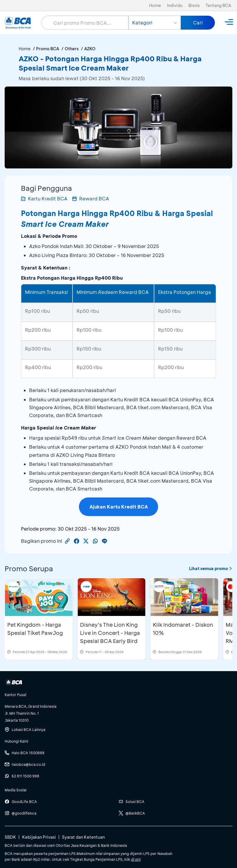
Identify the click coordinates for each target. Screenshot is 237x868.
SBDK (10, 837)
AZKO (90, 49)
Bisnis (194, 5)
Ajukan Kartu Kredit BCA (119, 507)
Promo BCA (48, 49)
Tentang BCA (218, 5)
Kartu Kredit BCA (44, 198)
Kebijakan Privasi (39, 837)
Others (72, 49)
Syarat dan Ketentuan (83, 837)
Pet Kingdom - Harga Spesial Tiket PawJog (35, 629)
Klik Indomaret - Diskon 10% (183, 629)
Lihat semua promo (211, 568)
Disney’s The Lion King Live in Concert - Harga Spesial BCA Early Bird (110, 633)
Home (155, 5)
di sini (136, 859)
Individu (175, 5)
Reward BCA (91, 198)
